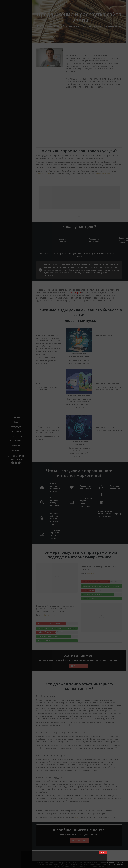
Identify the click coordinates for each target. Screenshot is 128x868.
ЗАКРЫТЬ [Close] (103, 852)
